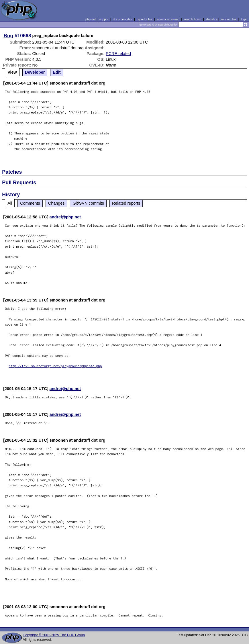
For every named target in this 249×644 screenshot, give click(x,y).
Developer (35, 72)
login (244, 19)
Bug (9, 36)
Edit (57, 72)
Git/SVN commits (88, 203)
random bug (229, 19)
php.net (91, 19)
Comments (30, 203)
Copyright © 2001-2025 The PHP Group (54, 635)
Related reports (126, 203)
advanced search (168, 19)
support (104, 19)
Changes (56, 203)
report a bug (145, 19)
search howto (193, 19)
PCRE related (118, 54)
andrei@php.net (65, 217)
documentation (123, 19)
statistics (212, 19)
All (10, 203)
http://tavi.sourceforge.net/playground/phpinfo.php (55, 366)
